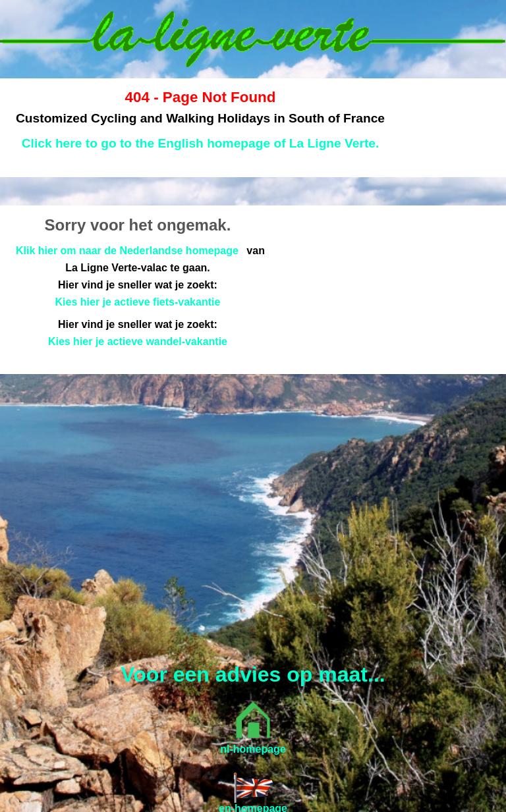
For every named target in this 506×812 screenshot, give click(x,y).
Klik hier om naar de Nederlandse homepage (127, 251)
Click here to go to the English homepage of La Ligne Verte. (201, 143)
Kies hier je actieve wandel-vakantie (138, 341)
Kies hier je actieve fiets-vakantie (138, 302)
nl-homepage (253, 749)
